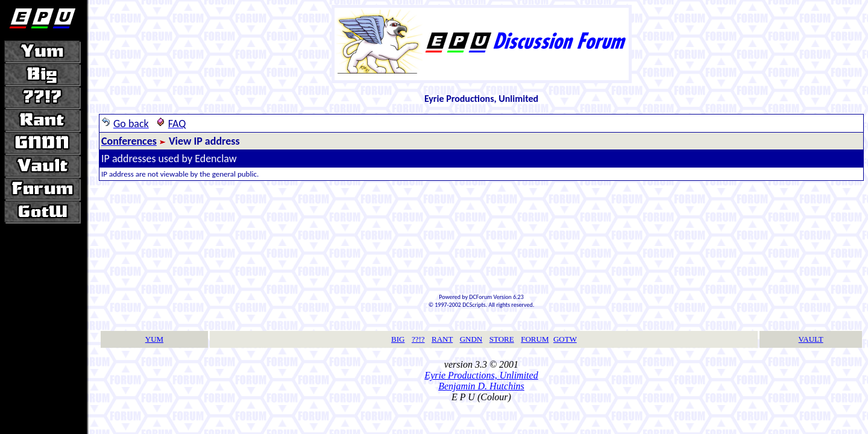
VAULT (811, 339)
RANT (442, 339)
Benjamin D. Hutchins (481, 386)
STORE (502, 339)
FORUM (535, 339)
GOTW (565, 339)
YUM (154, 339)
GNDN (471, 339)
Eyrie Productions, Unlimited (481, 375)
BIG (398, 339)
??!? (418, 339)
